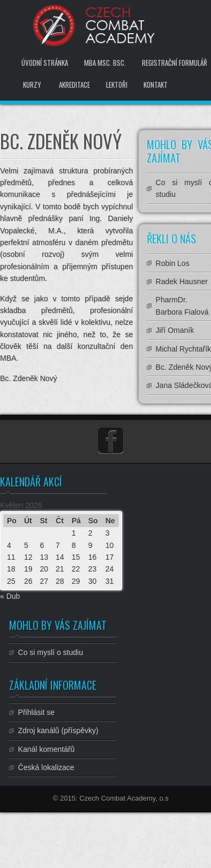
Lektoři (117, 85)
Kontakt (156, 85)
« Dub (10, 596)
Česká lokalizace (46, 767)
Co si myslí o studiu (51, 652)
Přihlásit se (36, 712)
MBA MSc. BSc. (105, 63)
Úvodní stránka (45, 63)
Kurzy (32, 85)
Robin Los (173, 263)
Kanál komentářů (47, 749)
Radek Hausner (182, 281)
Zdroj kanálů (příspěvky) (58, 730)
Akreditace (74, 85)
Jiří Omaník (175, 330)
